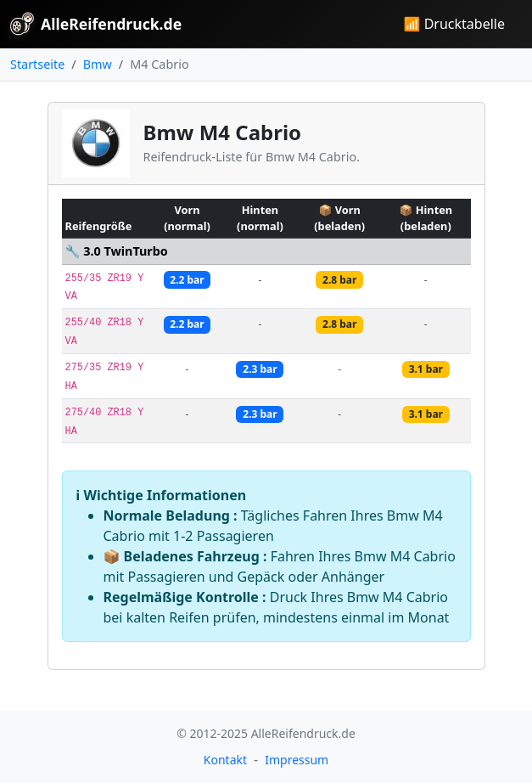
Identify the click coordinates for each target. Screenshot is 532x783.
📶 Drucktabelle (454, 24)
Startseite (37, 64)
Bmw (98, 64)
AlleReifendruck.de (96, 24)
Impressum (297, 760)
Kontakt (225, 760)
